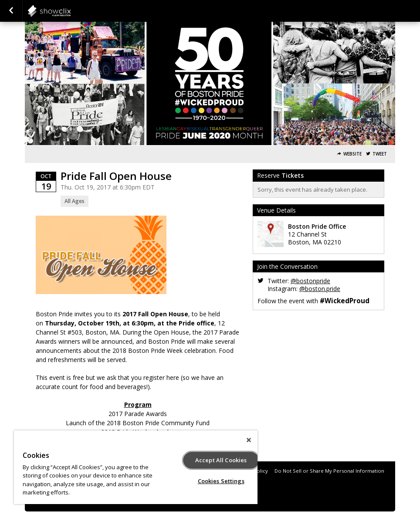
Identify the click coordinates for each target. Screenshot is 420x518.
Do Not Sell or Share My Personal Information (329, 471)
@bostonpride (310, 281)
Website (352, 154)
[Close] (249, 440)
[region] (136, 467)
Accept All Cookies (221, 460)
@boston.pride (320, 289)
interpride (71, 11)
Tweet (380, 154)
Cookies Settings (221, 481)
